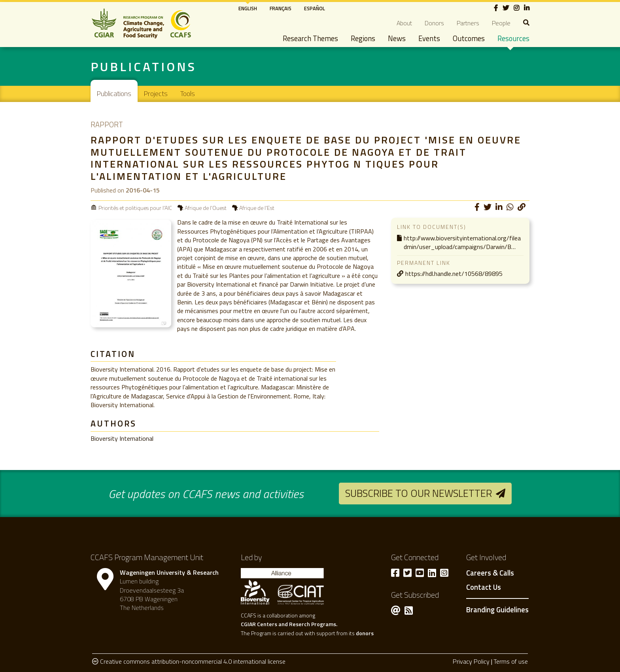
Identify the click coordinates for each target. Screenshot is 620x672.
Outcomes (469, 38)
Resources (513, 38)
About (404, 23)
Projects (156, 93)
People (501, 23)
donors (365, 633)
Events (429, 38)
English (248, 8)
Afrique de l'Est (257, 208)
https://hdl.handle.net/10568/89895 (454, 274)
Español (315, 8)
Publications (114, 93)
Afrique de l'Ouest (206, 208)
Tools (188, 93)
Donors (434, 23)
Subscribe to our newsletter (419, 493)
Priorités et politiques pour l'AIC (135, 208)
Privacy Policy (471, 661)
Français (281, 8)
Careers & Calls (490, 573)
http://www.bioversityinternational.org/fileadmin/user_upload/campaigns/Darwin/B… (462, 243)
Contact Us (484, 587)
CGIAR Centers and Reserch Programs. (289, 624)
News (397, 38)
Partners (468, 23)
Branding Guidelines (497, 610)
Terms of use (511, 661)
